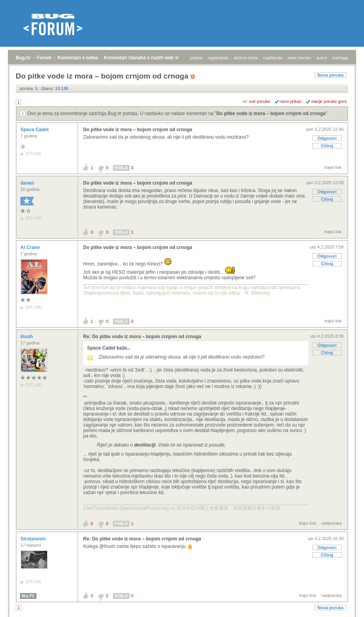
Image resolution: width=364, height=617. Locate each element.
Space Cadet (35, 130)
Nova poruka (330, 75)
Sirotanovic (34, 539)
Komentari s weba (78, 58)
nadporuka (331, 523)
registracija (218, 58)
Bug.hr (23, 58)
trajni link (333, 167)
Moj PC (28, 596)
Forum (44, 58)
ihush (27, 337)
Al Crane (31, 247)
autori (322, 58)
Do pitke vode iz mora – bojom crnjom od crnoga (271, 114)
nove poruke (299, 58)
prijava (196, 58)
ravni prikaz (291, 101)
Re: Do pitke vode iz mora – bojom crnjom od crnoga (142, 337)
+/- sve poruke (257, 101)
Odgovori (327, 138)
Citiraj (327, 146)
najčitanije (273, 58)
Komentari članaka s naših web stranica (148, 58)
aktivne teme (246, 58)
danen (28, 183)
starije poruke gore (329, 101)
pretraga (340, 58)
